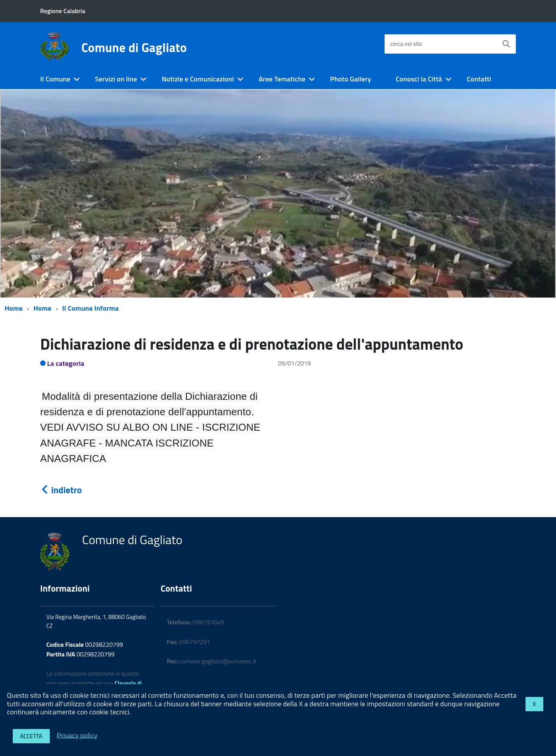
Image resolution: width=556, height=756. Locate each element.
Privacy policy (77, 735)
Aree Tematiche (282, 79)
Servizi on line (116, 79)
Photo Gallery (351, 79)
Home (14, 308)
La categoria (66, 363)
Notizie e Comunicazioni (198, 79)
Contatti (479, 79)
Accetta (31, 736)
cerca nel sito (406, 44)
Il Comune (55, 79)
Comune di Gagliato (134, 47)
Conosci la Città (419, 79)
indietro (61, 490)
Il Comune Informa (90, 308)
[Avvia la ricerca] (506, 44)
